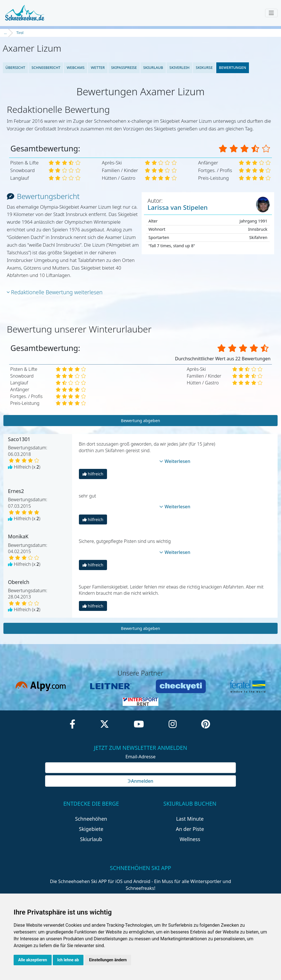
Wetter (98, 67)
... (5, 33)
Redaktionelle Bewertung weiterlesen (55, 292)
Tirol (20, 33)
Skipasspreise (124, 67)
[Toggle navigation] (271, 13)
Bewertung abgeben (140, 421)
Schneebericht (46, 67)
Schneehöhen (91, 819)
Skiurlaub (153, 67)
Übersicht (15, 67)
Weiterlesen (175, 461)
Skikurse (204, 67)
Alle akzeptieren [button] (33, 960)
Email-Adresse (140, 757)
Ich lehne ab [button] (68, 960)
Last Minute (190, 819)
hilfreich (93, 474)
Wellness (190, 839)
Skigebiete (91, 829)
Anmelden (140, 781)
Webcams (76, 67)
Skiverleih (180, 67)
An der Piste (190, 829)
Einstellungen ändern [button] (108, 960)
